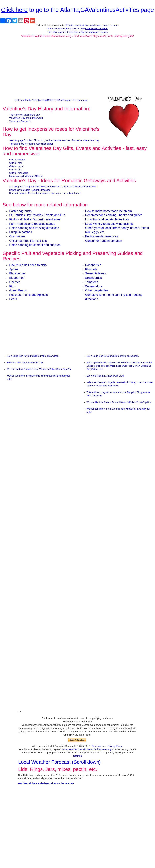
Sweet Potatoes (96, 273)
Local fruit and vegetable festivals (107, 219)
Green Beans (18, 290)
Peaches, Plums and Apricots (28, 295)
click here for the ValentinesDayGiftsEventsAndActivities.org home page (52, 100)
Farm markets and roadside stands (32, 224)
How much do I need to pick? (28, 265)
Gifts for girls (16, 170)
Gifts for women (17, 160)
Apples (14, 269)
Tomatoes (92, 282)
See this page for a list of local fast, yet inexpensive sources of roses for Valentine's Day (54, 140)
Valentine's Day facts (20, 121)
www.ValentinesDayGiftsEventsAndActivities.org (86, 749)
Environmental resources (102, 236)
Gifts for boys (16, 166)
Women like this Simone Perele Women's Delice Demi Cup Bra (39, 369)
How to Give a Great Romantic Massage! (30, 190)
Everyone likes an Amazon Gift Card (25, 363)
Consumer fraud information (104, 241)
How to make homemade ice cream (109, 211)
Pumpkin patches (21, 232)
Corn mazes (17, 236)
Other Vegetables (97, 290)
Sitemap (77, 756)
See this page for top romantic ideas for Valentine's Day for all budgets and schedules (53, 187)
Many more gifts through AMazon (26, 176)
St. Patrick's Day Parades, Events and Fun (37, 215)
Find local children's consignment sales (35, 219)
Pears (13, 299)
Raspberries (93, 265)
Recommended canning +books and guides (114, 215)
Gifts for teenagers (19, 173)
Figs (12, 286)
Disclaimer (97, 746)
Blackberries (17, 273)
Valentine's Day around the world (26, 118)
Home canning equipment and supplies (35, 245)
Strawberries (94, 278)
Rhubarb (91, 269)
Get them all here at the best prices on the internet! (46, 783)
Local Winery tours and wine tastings (109, 224)
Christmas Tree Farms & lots (28, 241)
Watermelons (94, 286)
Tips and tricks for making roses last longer (31, 144)
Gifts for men (16, 163)
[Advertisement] (78, 68)
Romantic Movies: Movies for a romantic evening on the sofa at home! (45, 193)
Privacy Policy (115, 746)
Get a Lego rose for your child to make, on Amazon (33, 356)
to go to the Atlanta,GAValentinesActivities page (77, 10)
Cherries (15, 282)
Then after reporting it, (77, 32)
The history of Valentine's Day (24, 115)
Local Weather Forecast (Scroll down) (60, 762)
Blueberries (17, 278)
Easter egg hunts (20, 211)
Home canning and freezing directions (34, 228)
